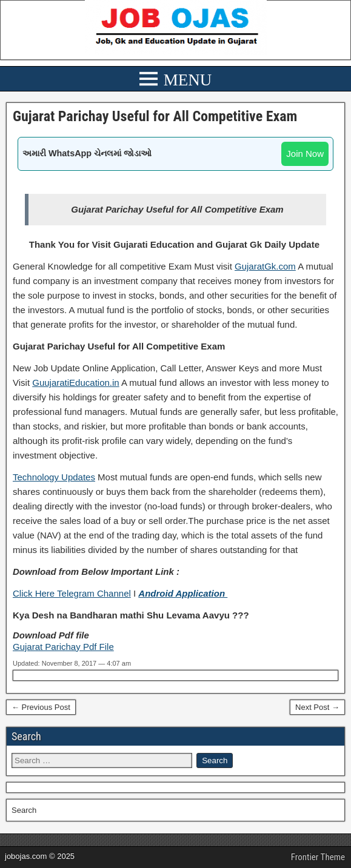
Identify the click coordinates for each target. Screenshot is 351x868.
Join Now (305, 154)
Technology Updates (54, 477)
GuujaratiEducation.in (75, 383)
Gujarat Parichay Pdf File (63, 647)
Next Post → (317, 707)
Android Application (183, 593)
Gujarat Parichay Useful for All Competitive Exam (155, 116)
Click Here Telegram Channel (72, 593)
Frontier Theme (318, 857)
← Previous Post (41, 707)
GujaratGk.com (265, 266)
